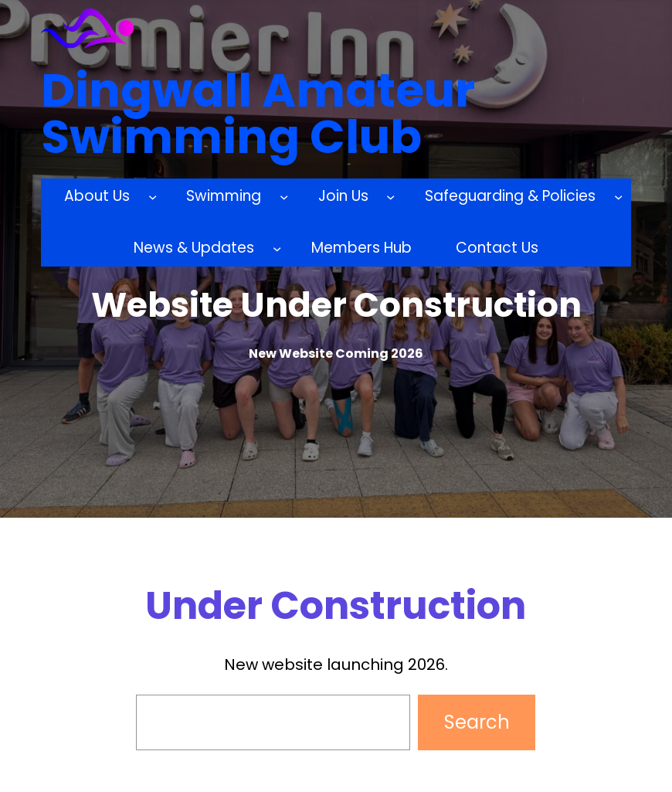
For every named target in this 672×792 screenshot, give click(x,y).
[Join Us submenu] (390, 197)
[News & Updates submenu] (277, 248)
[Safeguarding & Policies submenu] (618, 197)
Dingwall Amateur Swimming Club (258, 114)
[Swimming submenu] (284, 197)
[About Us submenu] (153, 197)
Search (477, 722)
